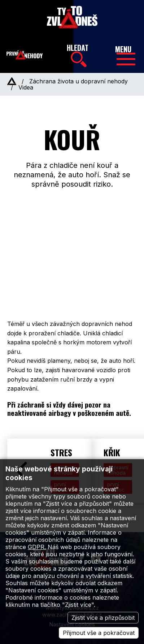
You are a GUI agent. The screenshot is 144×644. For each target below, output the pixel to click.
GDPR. (37, 547)
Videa (26, 87)
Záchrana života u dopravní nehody (78, 81)
